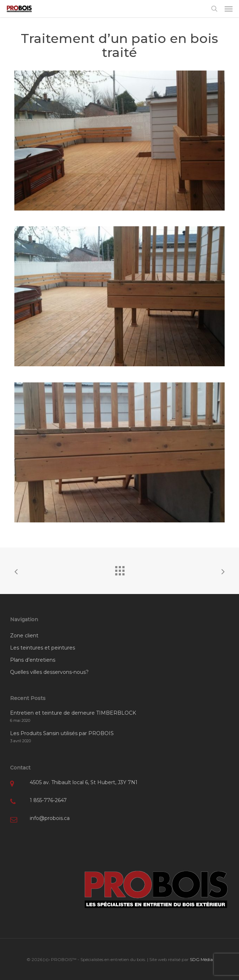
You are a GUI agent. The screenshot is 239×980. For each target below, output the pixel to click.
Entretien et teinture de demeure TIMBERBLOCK (73, 713)
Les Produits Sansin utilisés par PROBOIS (62, 733)
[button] (229, 9)
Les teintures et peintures (43, 648)
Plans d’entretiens (33, 660)
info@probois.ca (50, 818)
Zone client (24, 636)
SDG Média (201, 959)
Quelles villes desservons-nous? (49, 672)
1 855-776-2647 (48, 800)
